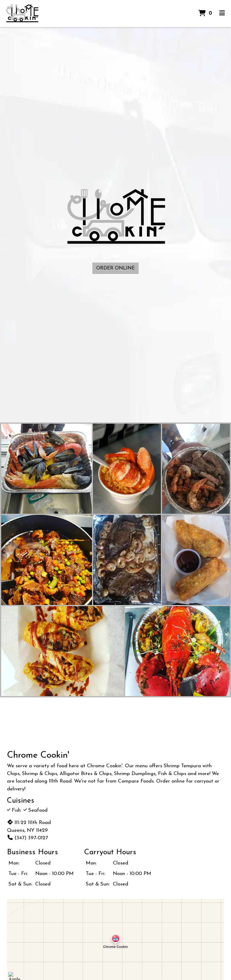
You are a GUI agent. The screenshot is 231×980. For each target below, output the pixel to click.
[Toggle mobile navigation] (222, 14)
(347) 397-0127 (27, 838)
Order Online (115, 268)
